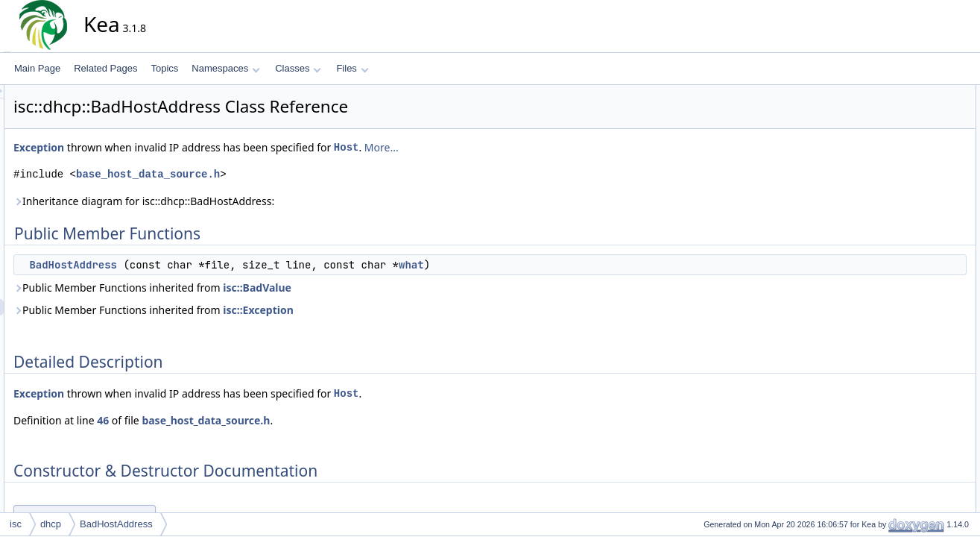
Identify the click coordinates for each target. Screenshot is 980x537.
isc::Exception (392, 310)
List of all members (904, 175)
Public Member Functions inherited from (287, 288)
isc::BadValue (391, 288)
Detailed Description (906, 126)
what (546, 265)
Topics (164, 68)
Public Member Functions (916, 93)
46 (237, 420)
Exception (173, 147)
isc (16, 524)
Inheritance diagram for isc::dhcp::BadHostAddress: (278, 201)
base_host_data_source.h (282, 174)
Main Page (37, 68)
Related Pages (105, 68)
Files (352, 68)
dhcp (51, 524)
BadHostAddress (207, 265)
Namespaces (225, 68)
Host (481, 147)
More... (516, 147)
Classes (298, 68)
